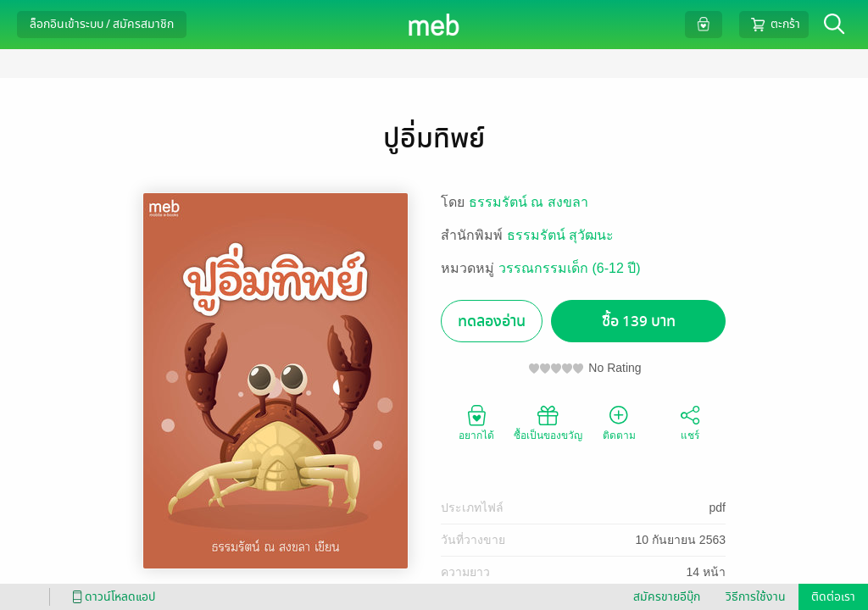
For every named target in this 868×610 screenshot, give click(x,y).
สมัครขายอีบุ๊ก (667, 597)
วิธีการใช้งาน (756, 597)
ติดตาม (619, 422)
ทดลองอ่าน (492, 322)
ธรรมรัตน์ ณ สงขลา (529, 202)
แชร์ (690, 422)
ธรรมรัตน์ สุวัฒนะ (560, 235)
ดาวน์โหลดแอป (111, 597)
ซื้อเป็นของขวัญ (548, 422)
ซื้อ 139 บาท (639, 322)
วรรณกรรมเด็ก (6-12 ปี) (570, 268)
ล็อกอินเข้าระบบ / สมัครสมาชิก (102, 24)
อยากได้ (476, 422)
